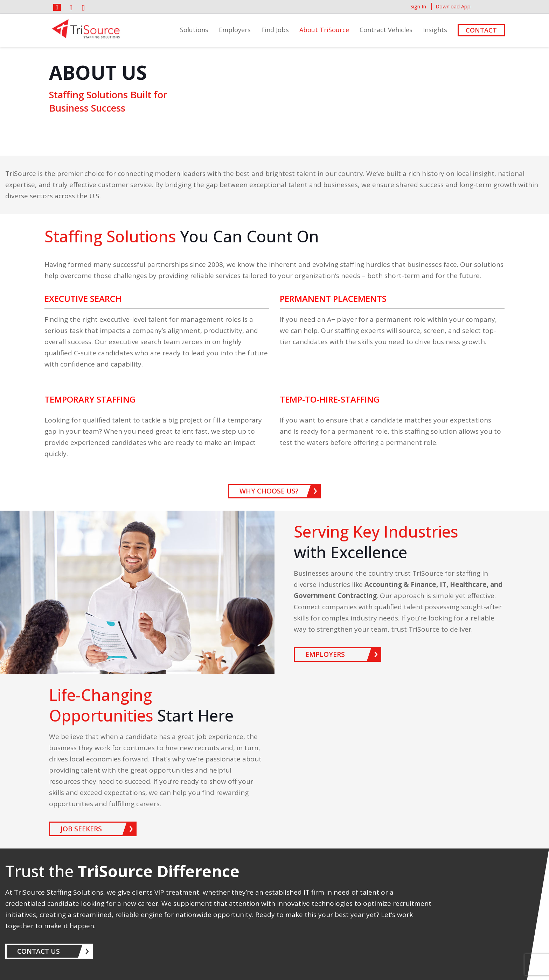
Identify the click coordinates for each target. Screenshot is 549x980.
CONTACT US (39, 951)
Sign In (418, 6)
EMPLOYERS (325, 654)
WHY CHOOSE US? (269, 491)
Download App (453, 6)
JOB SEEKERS (81, 829)
